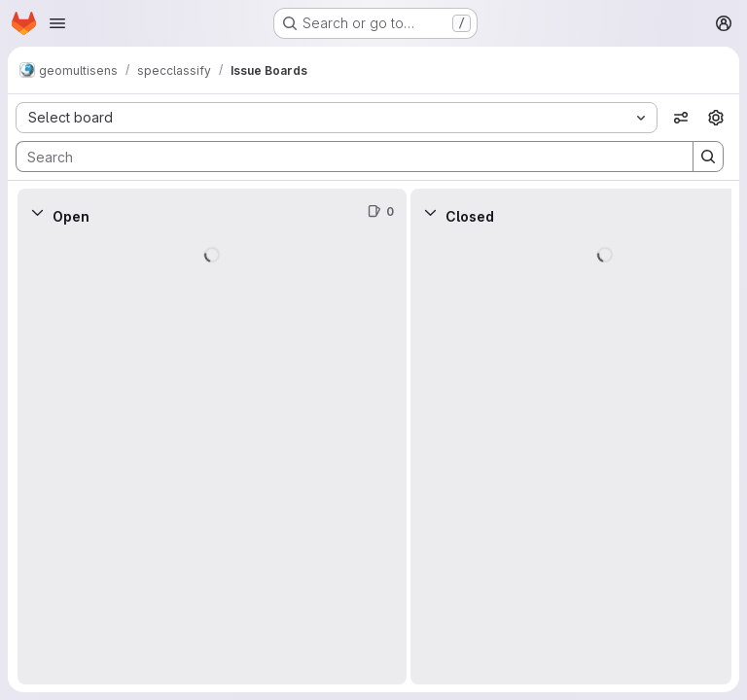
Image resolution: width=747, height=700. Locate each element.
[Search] (345, 157)
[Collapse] (37, 212)
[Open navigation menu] (57, 23)
